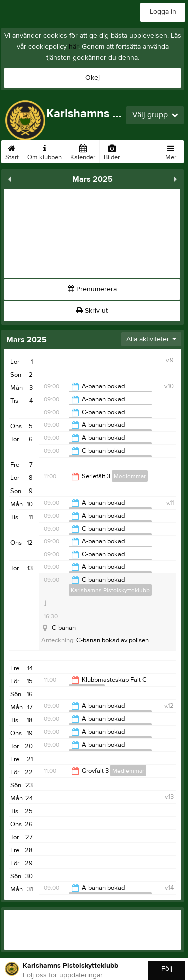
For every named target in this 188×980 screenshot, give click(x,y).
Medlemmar (130, 476)
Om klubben (44, 151)
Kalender (83, 151)
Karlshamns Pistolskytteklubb (110, 590)
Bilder (112, 151)
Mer (171, 151)
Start (12, 151)
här (73, 47)
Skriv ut (92, 311)
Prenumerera (92, 289)
